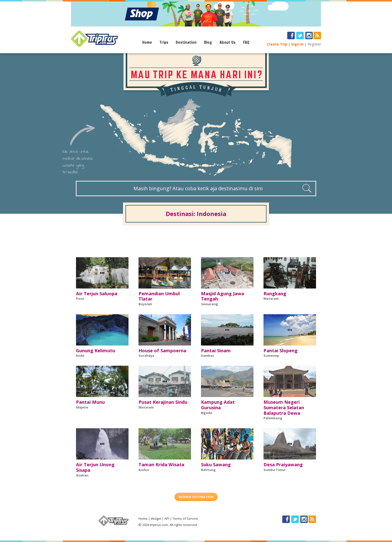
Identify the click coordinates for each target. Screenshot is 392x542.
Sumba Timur (275, 470)
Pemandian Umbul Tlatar (159, 296)
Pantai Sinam (216, 350)
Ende (80, 355)
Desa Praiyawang (283, 464)
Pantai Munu (90, 402)
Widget (156, 518)
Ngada (206, 413)
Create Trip (277, 44)
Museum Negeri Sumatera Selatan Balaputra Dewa (284, 407)
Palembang (273, 418)
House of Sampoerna (162, 350)
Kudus (144, 470)
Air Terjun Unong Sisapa (95, 467)
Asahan (82, 475)
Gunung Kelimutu (95, 350)
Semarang (209, 304)
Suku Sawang (216, 464)
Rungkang (275, 293)
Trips (164, 42)
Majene (82, 407)
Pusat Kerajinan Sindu (163, 402)
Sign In (297, 44)
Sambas (207, 355)
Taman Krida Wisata (161, 464)
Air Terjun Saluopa (97, 293)
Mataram (271, 298)
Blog (208, 42)
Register (314, 44)
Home (147, 42)
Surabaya (146, 355)
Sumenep (271, 355)
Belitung (208, 470)
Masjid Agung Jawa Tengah (222, 296)
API (167, 518)
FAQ (246, 42)
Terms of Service (185, 518)
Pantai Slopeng (280, 350)
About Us (227, 42)
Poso (80, 298)
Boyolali (145, 304)
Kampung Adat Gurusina (218, 405)
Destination (186, 42)
